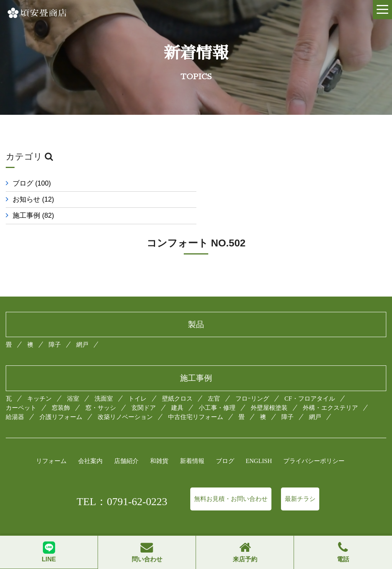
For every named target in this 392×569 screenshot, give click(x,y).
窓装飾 (61, 392)
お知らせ (231, 183)
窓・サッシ (101, 392)
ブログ (32, 183)
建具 (177, 392)
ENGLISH (259, 445)
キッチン (39, 382)
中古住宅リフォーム (196, 401)
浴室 (73, 382)
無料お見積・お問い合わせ (231, 483)
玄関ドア (144, 392)
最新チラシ (300, 483)
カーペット (21, 392)
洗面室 (104, 382)
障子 (55, 329)
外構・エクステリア (330, 392)
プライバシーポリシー (314, 445)
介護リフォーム (61, 401)
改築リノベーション (125, 401)
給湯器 (15, 401)
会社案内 (90, 445)
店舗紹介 (126, 445)
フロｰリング (252, 382)
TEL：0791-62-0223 (122, 485)
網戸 (82, 329)
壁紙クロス (177, 382)
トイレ (137, 382)
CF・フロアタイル (310, 382)
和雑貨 (159, 445)
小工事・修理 (217, 392)
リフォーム (51, 445)
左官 (214, 382)
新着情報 (192, 445)
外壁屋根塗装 (269, 392)
